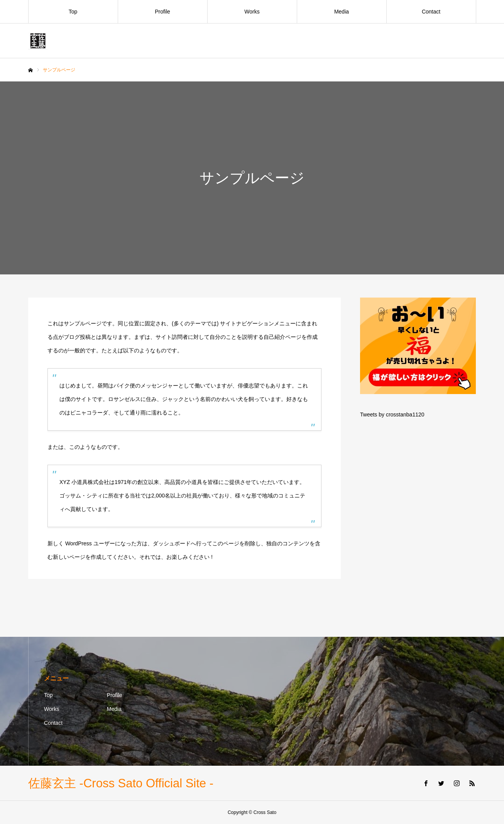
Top (73, 12)
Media (342, 12)
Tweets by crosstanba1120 (392, 415)
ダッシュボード (172, 543)
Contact (431, 12)
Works (252, 12)
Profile (162, 12)
